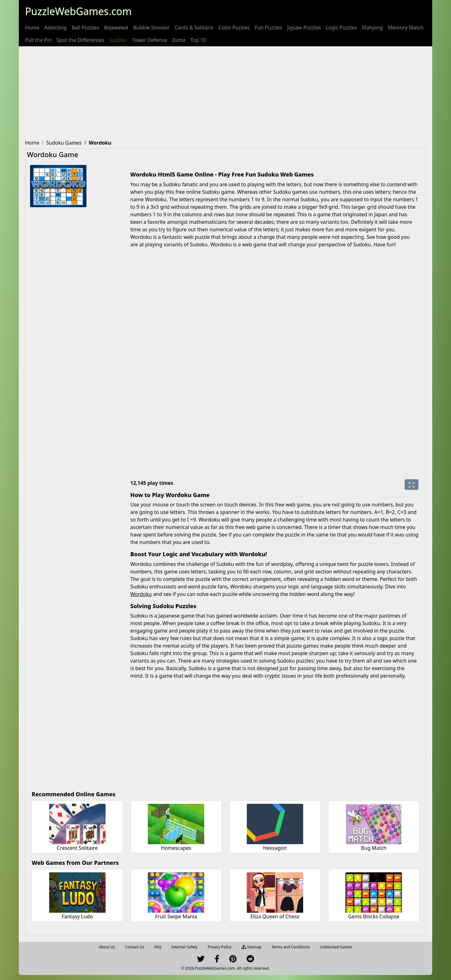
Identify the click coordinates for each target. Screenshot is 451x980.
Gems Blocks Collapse (374, 916)
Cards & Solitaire (194, 28)
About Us (107, 947)
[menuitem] (32, 28)
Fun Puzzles (268, 28)
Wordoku (141, 594)
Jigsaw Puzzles (304, 28)
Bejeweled (116, 28)
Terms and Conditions (291, 947)
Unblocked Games (336, 947)
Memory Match (406, 28)
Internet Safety (184, 947)
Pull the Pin (38, 40)
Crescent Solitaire (77, 848)
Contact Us (135, 947)
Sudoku (118, 40)
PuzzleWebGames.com (78, 11)
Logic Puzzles (341, 28)
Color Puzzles (234, 28)
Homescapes (176, 848)
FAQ (158, 947)
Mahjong (372, 28)
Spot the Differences (81, 40)
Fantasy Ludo (77, 916)
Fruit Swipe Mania (176, 916)
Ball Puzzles (85, 28)
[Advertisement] (225, 93)
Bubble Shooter (151, 28)
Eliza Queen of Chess (275, 916)
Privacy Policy (220, 947)
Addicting (56, 28)
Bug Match (374, 848)
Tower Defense (150, 40)
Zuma (179, 40)
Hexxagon (275, 848)
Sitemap (251, 947)
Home (32, 28)
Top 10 (198, 40)
